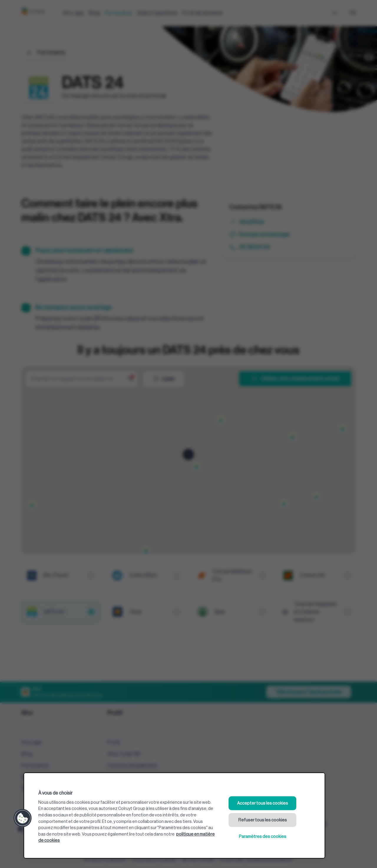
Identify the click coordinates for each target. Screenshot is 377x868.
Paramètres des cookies (263, 837)
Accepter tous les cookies (263, 803)
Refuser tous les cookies (263, 820)
